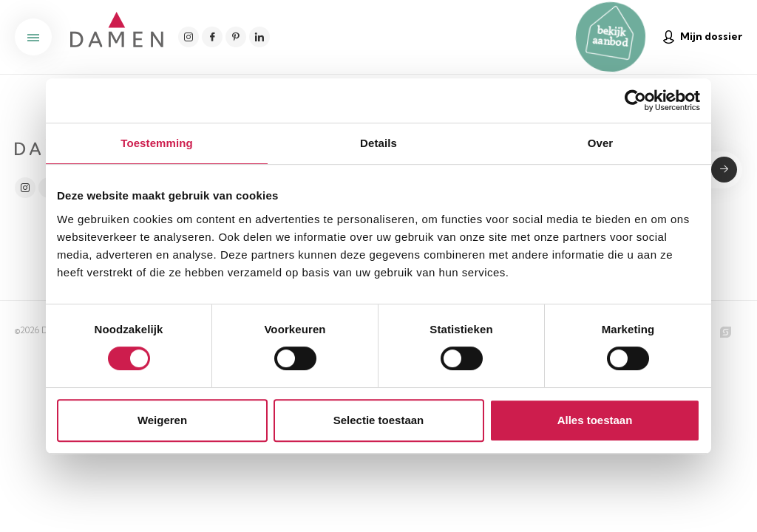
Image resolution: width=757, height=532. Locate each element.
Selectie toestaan (379, 420)
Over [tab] (601, 143)
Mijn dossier (703, 37)
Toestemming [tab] (157, 143)
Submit (724, 170)
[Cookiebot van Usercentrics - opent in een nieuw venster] (635, 100)
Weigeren (162, 420)
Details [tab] (378, 143)
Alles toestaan (595, 420)
